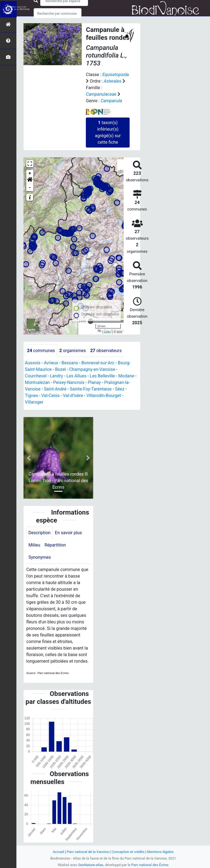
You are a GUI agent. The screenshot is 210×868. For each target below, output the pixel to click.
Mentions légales (160, 852)
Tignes (31, 396)
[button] (30, 181)
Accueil (59, 852)
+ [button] (30, 173)
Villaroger (34, 402)
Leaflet (107, 332)
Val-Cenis (50, 396)
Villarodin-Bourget (104, 396)
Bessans (70, 363)
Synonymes (40, 558)
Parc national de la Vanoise (88, 852)
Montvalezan (37, 382)
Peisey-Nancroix (69, 382)
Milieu (34, 545)
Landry (57, 376)
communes (41, 351)
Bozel (61, 369)
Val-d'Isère (73, 396)
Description (40, 533)
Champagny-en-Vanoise (92, 369)
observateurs (106, 351)
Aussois (33, 363)
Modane (126, 376)
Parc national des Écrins (150, 865)
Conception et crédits (128, 852)
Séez (120, 389)
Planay (95, 382)
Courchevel (36, 376)
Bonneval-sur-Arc (98, 363)
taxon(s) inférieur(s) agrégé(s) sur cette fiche (108, 132)
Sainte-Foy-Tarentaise (91, 389)
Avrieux (51, 363)
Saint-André (55, 389)
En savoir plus (68, 533)
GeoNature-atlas (91, 865)
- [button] (30, 188)
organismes (73, 351)
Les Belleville (103, 376)
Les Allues (76, 376)
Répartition (55, 545)
